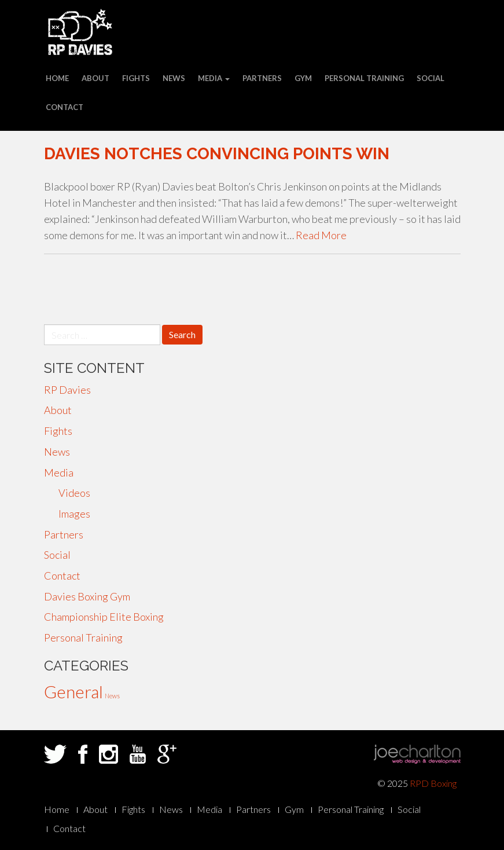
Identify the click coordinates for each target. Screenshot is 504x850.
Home (57, 78)
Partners (262, 78)
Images (74, 514)
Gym (303, 78)
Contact (65, 107)
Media (214, 78)
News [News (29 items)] (112, 696)
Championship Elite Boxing (104, 617)
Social (431, 78)
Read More (321, 235)
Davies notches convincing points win (217, 154)
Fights (136, 78)
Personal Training (364, 78)
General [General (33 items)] (73, 692)
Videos (74, 493)
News (174, 78)
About (95, 78)
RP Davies (67, 390)
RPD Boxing (433, 783)
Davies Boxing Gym (87, 596)
